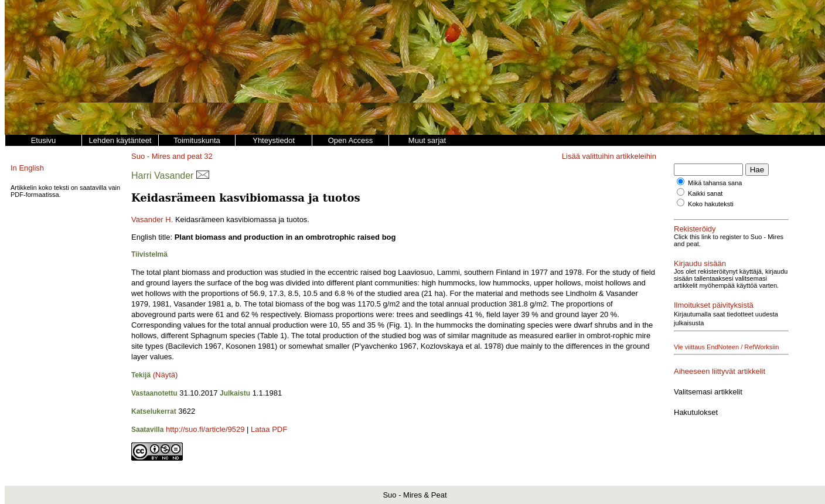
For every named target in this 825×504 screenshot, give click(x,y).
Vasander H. (152, 219)
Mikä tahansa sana (715, 183)
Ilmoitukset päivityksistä (714, 305)
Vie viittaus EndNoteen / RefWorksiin (726, 347)
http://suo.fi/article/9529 (205, 429)
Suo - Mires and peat (167, 156)
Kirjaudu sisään (700, 263)
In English (27, 168)
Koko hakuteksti (711, 204)
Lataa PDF (269, 429)
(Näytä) (166, 375)
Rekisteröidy (695, 229)
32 (208, 156)
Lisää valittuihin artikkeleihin (609, 156)
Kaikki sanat (705, 193)
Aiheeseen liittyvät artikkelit (720, 371)
